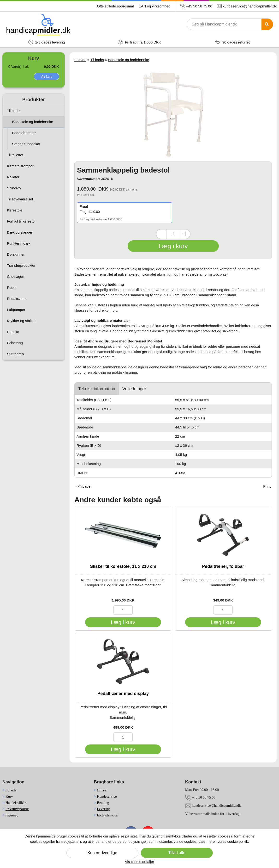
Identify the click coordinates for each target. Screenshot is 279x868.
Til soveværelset (20, 199)
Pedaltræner (17, 299)
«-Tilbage (83, 486)
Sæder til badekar (26, 144)
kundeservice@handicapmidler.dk (250, 6)
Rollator (13, 177)
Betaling (103, 803)
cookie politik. (238, 841)
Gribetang (15, 343)
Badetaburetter (24, 133)
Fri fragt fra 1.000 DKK (139, 42)
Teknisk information (97, 389)
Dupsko (13, 332)
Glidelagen (16, 276)
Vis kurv (47, 76)
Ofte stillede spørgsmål (115, 6)
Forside (80, 60)
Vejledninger (134, 389)
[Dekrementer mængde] (161, 234)
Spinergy (14, 188)
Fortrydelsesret (108, 815)
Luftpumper (16, 310)
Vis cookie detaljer (139, 862)
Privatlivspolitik (17, 809)
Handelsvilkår (16, 803)
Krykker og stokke (21, 321)
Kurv (9, 796)
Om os (102, 790)
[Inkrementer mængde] (185, 234)
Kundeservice (107, 796)
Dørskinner (16, 254)
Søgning (12, 815)
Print (267, 486)
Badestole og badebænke (33, 122)
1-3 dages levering (47, 42)
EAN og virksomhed (155, 6)
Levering (103, 809)
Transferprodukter (21, 265)
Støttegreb (15, 354)
